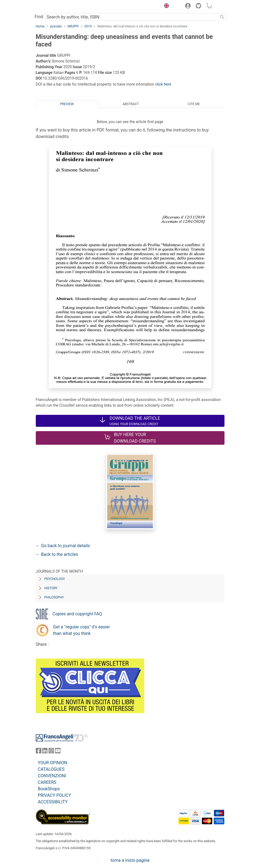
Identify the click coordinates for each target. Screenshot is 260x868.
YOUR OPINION (53, 763)
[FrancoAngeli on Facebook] (38, 752)
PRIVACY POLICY (54, 795)
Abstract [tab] (131, 104)
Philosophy (54, 597)
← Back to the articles (57, 554)
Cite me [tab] (194, 104)
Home (40, 26)
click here (163, 84)
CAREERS (47, 782)
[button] (165, 7)
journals (56, 26)
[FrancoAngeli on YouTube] (58, 752)
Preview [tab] (67, 104)
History (51, 588)
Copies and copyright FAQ (77, 614)
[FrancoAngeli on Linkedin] (45, 752)
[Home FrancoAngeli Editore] (54, 7)
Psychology (55, 579)
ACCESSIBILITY (53, 802)
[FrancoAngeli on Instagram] (51, 752)
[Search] (222, 17)
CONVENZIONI (52, 776)
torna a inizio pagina (130, 860)
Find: (39, 17)
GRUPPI (73, 26)
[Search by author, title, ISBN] (131, 17)
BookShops (49, 789)
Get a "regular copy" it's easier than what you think (82, 630)
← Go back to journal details (63, 546)
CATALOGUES (51, 769)
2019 (88, 26)
